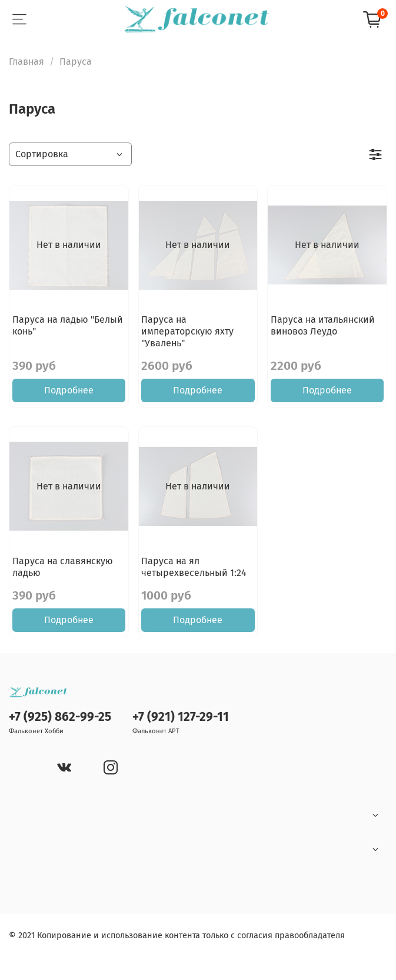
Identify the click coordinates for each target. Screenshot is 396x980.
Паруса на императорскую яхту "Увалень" (187, 331)
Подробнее (69, 390)
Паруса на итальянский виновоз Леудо (323, 325)
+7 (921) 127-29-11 (181, 717)
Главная (26, 62)
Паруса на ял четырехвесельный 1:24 (194, 567)
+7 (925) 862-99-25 (60, 717)
